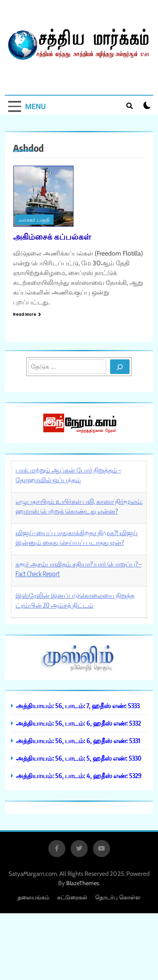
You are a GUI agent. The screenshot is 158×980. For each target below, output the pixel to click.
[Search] (120, 367)
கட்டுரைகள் (72, 897)
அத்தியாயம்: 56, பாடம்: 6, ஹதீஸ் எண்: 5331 (78, 740)
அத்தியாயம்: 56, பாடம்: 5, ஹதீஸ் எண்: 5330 (79, 758)
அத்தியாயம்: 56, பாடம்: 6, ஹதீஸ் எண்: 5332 (78, 723)
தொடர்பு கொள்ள (118, 897)
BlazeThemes (83, 883)
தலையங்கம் (33, 897)
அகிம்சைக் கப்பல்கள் (52, 236)
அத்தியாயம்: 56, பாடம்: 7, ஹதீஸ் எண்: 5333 (78, 705)
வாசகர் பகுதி (34, 220)
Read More (27, 314)
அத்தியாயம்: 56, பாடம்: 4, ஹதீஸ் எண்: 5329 (79, 775)
